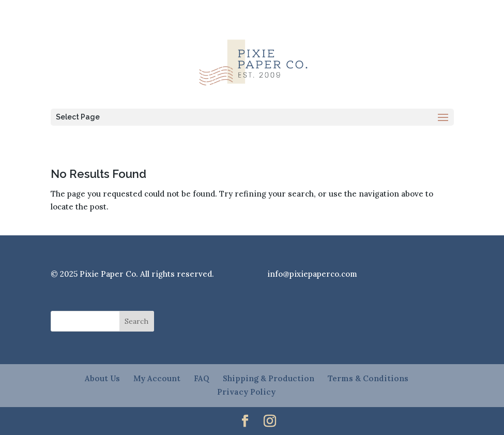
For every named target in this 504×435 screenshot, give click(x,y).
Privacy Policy (246, 392)
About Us (102, 378)
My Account (157, 378)
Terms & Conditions (368, 378)
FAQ (202, 378)
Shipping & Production (269, 378)
